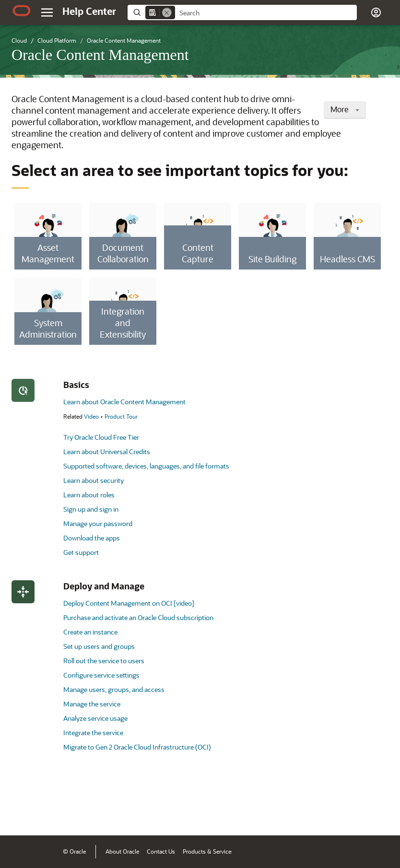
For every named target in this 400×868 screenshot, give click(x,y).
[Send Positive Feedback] (378, 813)
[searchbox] (266, 13)
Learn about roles (89, 495)
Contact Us (161, 851)
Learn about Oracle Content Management (124, 402)
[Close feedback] (244, 813)
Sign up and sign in (91, 509)
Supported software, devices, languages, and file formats (146, 466)
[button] (376, 12)
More (345, 109)
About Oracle (122, 851)
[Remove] (167, 12)
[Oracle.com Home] (22, 11)
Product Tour (121, 416)
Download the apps (92, 538)
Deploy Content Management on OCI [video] (129, 603)
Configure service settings (101, 675)
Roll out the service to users (104, 661)
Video (91, 416)
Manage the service (92, 704)
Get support (81, 552)
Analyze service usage (95, 718)
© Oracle (74, 851)
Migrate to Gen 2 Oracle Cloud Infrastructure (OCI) (137, 747)
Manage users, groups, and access (114, 689)
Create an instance (90, 632)
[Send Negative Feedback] (353, 813)
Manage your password (98, 523)
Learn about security (94, 480)
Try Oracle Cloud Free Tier (101, 437)
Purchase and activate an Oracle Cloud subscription (138, 617)
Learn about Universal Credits (107, 452)
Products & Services (208, 851)
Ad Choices (323, 851)
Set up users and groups (99, 646)
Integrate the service (93, 733)
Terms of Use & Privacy (271, 851)
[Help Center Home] (89, 11)
